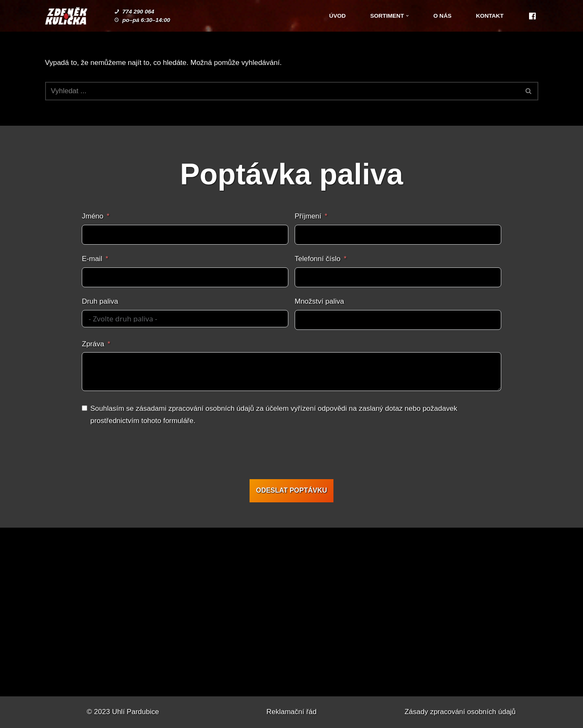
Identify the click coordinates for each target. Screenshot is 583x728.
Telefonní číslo (318, 259)
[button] (407, 16)
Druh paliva (100, 301)
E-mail (92, 259)
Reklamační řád (291, 712)
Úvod (337, 16)
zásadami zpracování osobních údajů (195, 408)
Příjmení (308, 216)
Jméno (93, 216)
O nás (442, 16)
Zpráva (93, 344)
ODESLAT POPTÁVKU (291, 490)
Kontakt (490, 16)
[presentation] (290, 454)
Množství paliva (319, 301)
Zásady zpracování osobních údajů (460, 712)
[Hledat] (282, 91)
